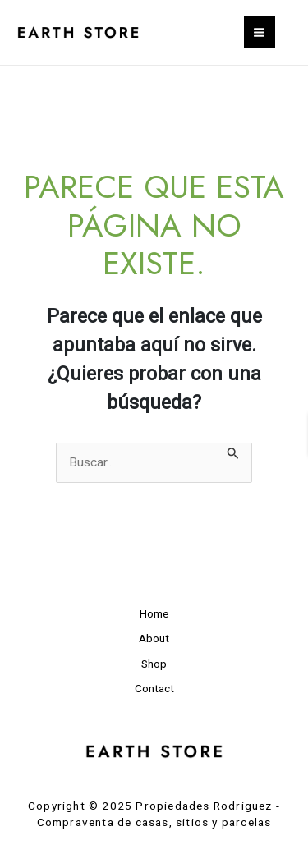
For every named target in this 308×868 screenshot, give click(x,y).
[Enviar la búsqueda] (233, 452)
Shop (154, 664)
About (154, 638)
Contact (154, 688)
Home (154, 613)
